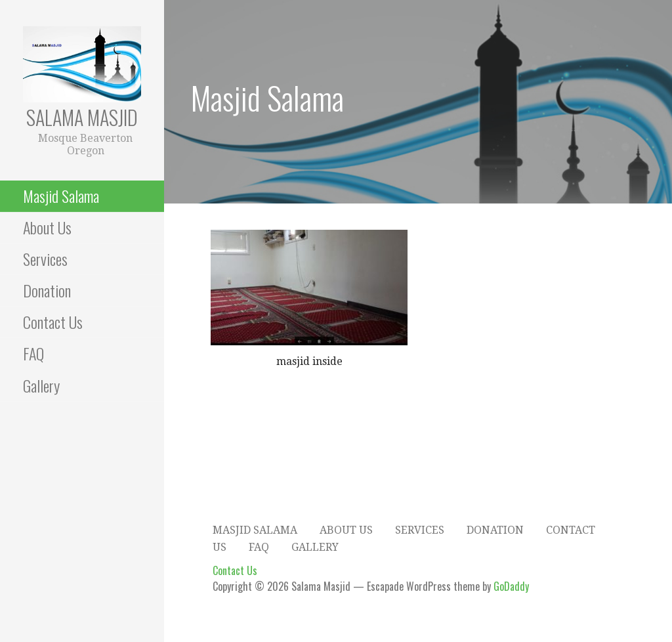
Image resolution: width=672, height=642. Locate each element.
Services (45, 259)
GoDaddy (511, 586)
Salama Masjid (82, 117)
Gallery (41, 385)
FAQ (33, 353)
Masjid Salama (61, 196)
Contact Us (53, 322)
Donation (47, 290)
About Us (47, 227)
